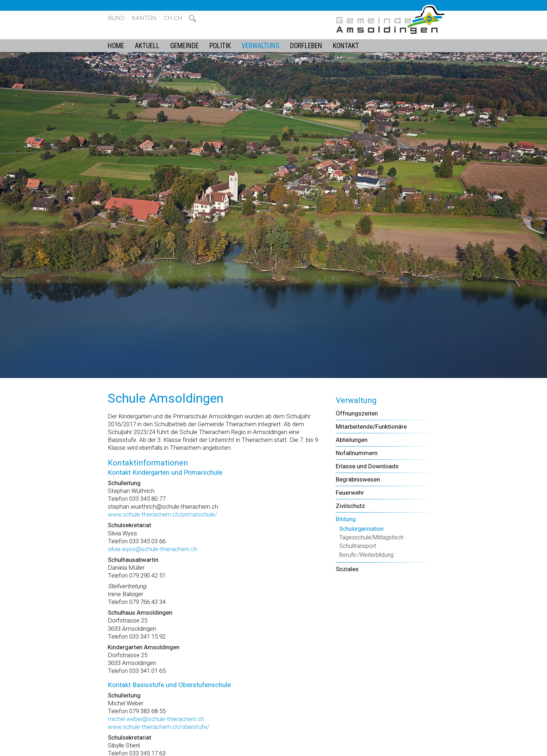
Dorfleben (306, 46)
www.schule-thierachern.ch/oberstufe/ (159, 727)
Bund (116, 18)
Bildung (346, 519)
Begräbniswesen (358, 479)
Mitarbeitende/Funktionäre (371, 427)
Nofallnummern (357, 453)
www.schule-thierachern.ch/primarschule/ (163, 514)
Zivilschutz (350, 506)
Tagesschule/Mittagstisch (371, 537)
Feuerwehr (350, 493)
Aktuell (147, 46)
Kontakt (346, 46)
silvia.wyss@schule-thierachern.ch (153, 549)
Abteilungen (352, 440)
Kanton (144, 18)
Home (116, 46)
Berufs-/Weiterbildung (366, 555)
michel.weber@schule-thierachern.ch (156, 719)
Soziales (347, 569)
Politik (220, 46)
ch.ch (173, 18)
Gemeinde (184, 46)
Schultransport (358, 546)
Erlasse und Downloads (367, 466)
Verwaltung (260, 46)
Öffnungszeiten (357, 413)
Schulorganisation (361, 529)
